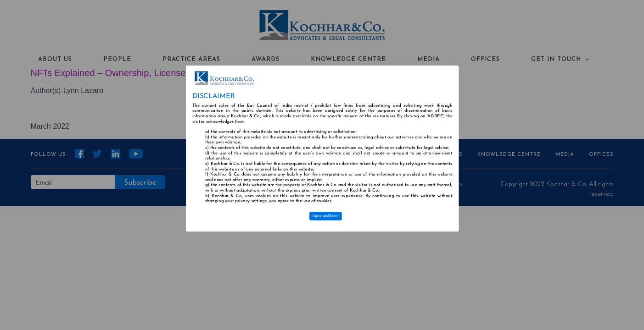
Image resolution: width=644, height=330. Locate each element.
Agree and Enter (325, 216)
